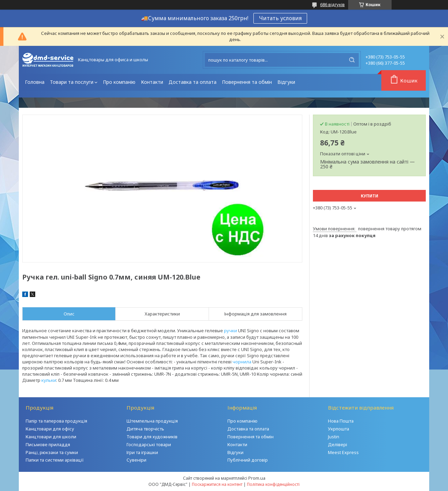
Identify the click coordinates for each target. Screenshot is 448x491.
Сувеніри (136, 460)
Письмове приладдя (48, 444)
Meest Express (343, 452)
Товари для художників (152, 437)
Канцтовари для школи (51, 437)
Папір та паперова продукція (56, 421)
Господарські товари (149, 444)
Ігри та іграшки (142, 452)
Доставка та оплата (193, 82)
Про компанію (119, 82)
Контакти (152, 82)
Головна (35, 82)
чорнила (242, 362)
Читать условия (280, 18)
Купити (370, 196)
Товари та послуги (72, 82)
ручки (230, 331)
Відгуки (286, 82)
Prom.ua (257, 478)
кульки (49, 380)
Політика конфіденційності (273, 484)
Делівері (338, 444)
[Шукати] (352, 60)
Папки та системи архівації (55, 460)
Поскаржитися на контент (217, 484)
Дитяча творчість (145, 429)
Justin (334, 437)
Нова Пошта (341, 421)
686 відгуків (332, 4)
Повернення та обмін (247, 82)
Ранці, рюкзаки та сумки (52, 452)
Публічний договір (248, 460)
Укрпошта (339, 429)
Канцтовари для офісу (50, 429)
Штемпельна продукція (152, 421)
